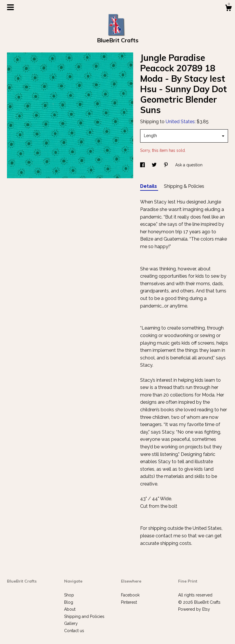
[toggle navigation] (10, 7)
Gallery (71, 623)
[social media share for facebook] (143, 165)
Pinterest (129, 602)
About (70, 609)
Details (149, 186)
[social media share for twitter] (155, 165)
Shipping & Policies (184, 186)
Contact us (74, 631)
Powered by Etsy (194, 609)
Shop (69, 595)
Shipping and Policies (84, 616)
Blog (69, 602)
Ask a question (189, 165)
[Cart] (228, 9)
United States (180, 122)
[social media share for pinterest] (167, 165)
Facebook (130, 595)
